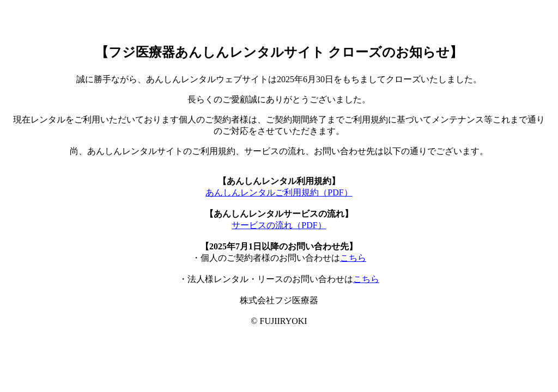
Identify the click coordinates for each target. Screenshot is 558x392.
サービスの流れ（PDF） (279, 225)
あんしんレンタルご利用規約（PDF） (279, 192)
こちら (353, 258)
